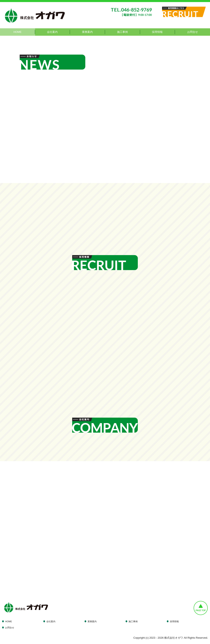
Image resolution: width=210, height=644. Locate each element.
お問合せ (193, 32)
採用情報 (157, 32)
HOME (18, 32)
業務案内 (87, 32)
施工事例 (122, 32)
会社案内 (52, 32)
